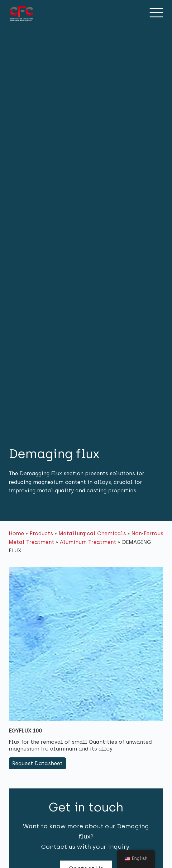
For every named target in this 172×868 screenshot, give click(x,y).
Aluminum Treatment (88, 542)
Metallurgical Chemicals (92, 533)
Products (41, 533)
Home (16, 533)
